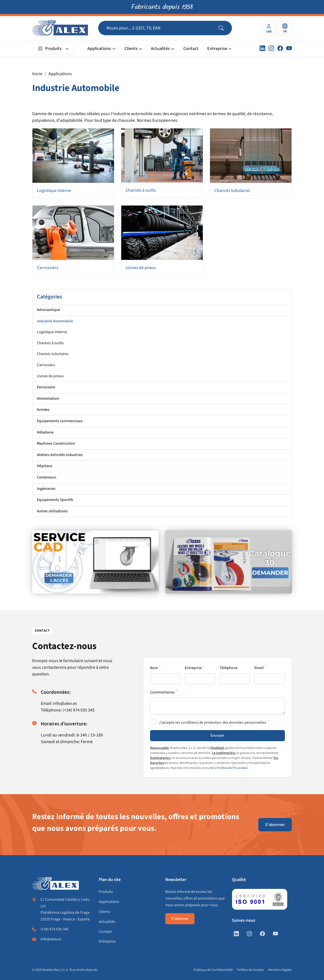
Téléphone (229, 668)
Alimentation (48, 399)
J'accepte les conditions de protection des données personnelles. (213, 723)
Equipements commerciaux (60, 421)
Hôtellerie (45, 432)
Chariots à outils (50, 343)
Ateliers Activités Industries (60, 455)
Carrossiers (46, 365)
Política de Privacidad (232, 768)
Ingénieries (46, 489)
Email (259, 668)
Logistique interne (52, 332)
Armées (43, 410)
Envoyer (217, 736)
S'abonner (275, 825)
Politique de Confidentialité (213, 970)
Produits (50, 49)
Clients (131, 49)
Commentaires (162, 692)
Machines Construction (56, 444)
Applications (99, 49)
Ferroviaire (46, 387)
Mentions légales (280, 970)
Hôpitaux (45, 466)
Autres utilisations (52, 511)
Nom (154, 668)
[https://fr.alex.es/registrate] (95, 562)
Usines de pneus (50, 376)
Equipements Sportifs (55, 500)
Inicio (37, 74)
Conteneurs (47, 477)
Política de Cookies (250, 970)
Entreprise (217, 49)
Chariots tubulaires (53, 354)
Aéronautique (48, 310)
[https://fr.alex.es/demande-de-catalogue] (229, 562)
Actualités (160, 49)
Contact (191, 49)
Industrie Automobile (55, 321)
